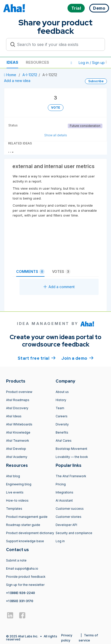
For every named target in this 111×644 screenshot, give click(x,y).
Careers (62, 416)
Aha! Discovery (17, 408)
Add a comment (59, 287)
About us (62, 392)
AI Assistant (64, 500)
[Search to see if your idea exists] (58, 44)
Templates (14, 509)
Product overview (19, 392)
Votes (61, 272)
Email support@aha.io (22, 568)
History (61, 400)
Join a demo (77, 358)
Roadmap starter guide (23, 525)
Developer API (66, 525)
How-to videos (17, 500)
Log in (60, 541)
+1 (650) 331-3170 (20, 601)
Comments (30, 272)
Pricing (61, 484)
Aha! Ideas (14, 416)
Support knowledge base (25, 541)
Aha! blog (13, 476)
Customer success (70, 509)
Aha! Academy (17, 457)
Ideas (12, 62)
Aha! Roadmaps (18, 400)
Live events (15, 492)
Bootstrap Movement (71, 449)
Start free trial (37, 358)
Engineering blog (19, 484)
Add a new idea (17, 81)
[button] (71, 63)
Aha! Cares (64, 441)
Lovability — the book (72, 457)
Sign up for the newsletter (25, 585)
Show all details (56, 135)
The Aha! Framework (71, 476)
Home (11, 75)
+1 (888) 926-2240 (20, 593)
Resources (37, 62)
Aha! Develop (16, 449)
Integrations (64, 492)
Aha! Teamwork (18, 441)
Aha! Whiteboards (19, 424)
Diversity (62, 424)
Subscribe (96, 81)
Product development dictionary (30, 533)
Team (60, 408)
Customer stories (69, 517)
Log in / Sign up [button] (93, 63)
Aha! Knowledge (18, 432)
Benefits (62, 432)
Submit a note (16, 560)
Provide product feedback (26, 577)
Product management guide (27, 517)
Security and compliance (74, 533)
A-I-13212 (30, 75)
